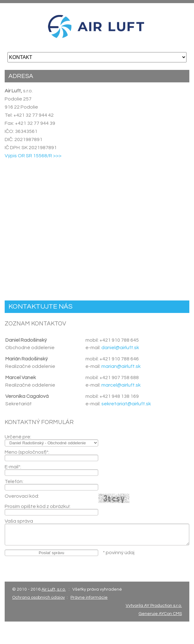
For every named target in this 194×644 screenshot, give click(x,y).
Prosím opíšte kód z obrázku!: (38, 506)
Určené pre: (18, 437)
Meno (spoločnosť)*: (27, 452)
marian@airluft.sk (121, 366)
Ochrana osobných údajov (39, 598)
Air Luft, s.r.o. (54, 589)
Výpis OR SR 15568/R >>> (33, 156)
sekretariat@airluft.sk (126, 404)
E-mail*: (13, 467)
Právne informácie (89, 598)
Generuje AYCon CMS (160, 614)
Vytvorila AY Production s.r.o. (154, 606)
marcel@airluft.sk (121, 385)
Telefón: (14, 481)
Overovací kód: (22, 496)
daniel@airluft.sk (120, 348)
